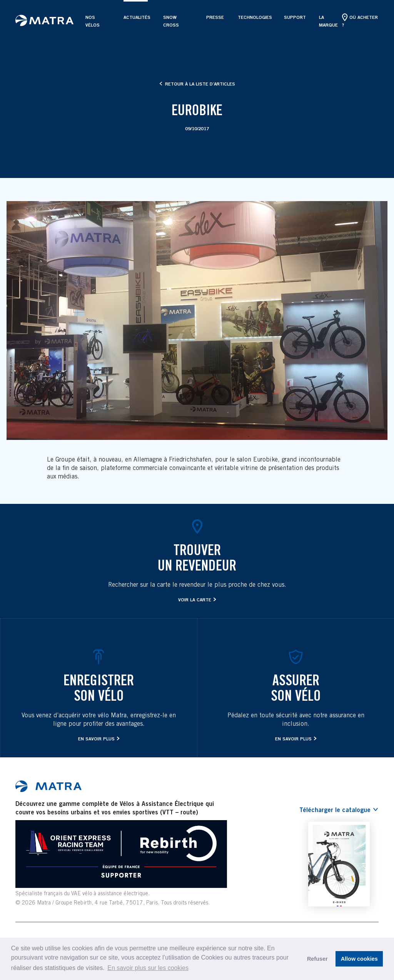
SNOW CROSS (171, 21)
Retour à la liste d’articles (197, 84)
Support (294, 17)
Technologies (253, 17)
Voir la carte (195, 600)
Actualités (136, 17)
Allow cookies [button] (359, 959)
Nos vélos (93, 21)
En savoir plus (96, 739)
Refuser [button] (317, 959)
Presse (214, 17)
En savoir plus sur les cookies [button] (148, 968)
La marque (328, 21)
